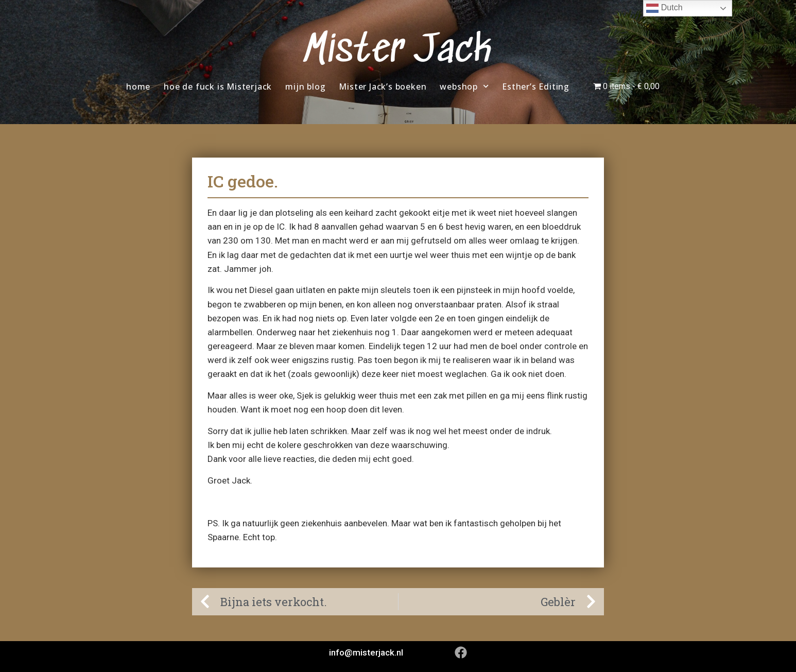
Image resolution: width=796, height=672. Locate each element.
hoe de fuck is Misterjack (218, 87)
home (138, 87)
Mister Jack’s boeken (383, 87)
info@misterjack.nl (366, 652)
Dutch (664, 8)
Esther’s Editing (536, 87)
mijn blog (305, 87)
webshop (464, 86)
